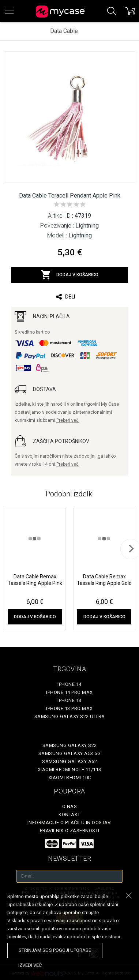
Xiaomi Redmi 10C (70, 778)
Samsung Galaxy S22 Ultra (70, 716)
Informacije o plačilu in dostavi (70, 823)
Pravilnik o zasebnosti (70, 831)
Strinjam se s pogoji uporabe (55, 950)
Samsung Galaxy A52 (69, 761)
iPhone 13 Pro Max (69, 708)
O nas (70, 806)
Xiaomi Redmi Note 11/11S (70, 769)
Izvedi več (30, 965)
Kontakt (69, 814)
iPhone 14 (69, 684)
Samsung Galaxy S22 (70, 745)
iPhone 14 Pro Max (69, 692)
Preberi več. (68, 420)
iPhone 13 (69, 700)
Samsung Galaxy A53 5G (70, 753)
